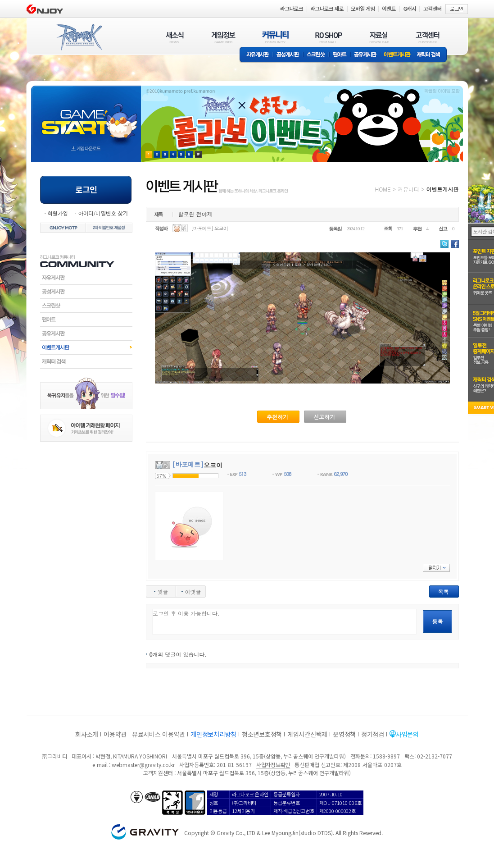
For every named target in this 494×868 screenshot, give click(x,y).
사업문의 (407, 734)
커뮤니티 (408, 189)
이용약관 (115, 734)
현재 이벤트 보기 (198, 154)
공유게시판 (365, 55)
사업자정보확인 (273, 765)
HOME (383, 189)
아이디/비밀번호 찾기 (103, 213)
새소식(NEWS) (175, 37)
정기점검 (373, 734)
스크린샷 (316, 55)
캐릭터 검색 (431, 55)
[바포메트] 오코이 (209, 228)
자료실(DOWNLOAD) (379, 37)
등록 (438, 621)
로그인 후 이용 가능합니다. (284, 622)
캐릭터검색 (86, 361)
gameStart (86, 116)
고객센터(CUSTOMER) (428, 37)
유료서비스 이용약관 (159, 734)
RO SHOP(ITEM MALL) (329, 37)
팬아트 (340, 55)
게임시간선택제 (307, 734)
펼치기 (436, 568)
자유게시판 (256, 55)
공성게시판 (288, 55)
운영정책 (344, 734)
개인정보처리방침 (213, 734)
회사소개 (87, 734)
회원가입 (58, 213)
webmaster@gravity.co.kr (143, 765)
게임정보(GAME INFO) (224, 37)
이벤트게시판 (397, 55)
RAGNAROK (79, 37)
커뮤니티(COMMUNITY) (276, 37)
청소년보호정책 (262, 734)
